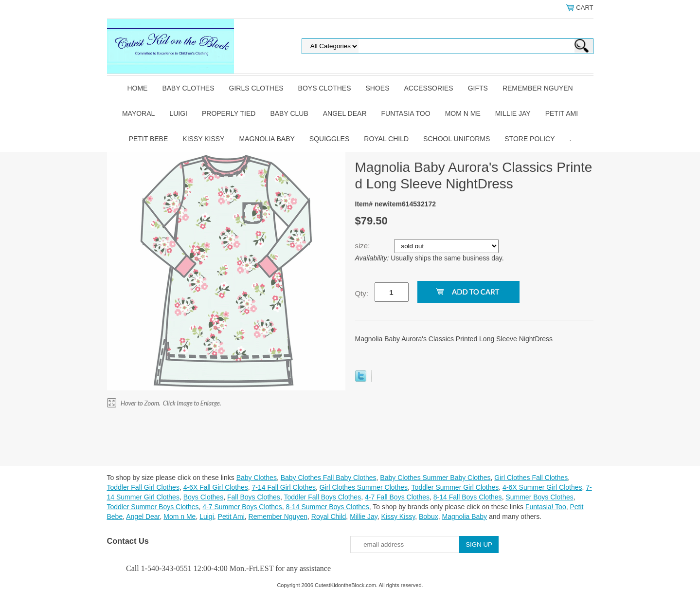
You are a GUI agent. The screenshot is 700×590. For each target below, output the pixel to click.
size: (364, 246)
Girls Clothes (256, 88)
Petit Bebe (149, 139)
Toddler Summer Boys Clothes (153, 507)
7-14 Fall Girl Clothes (284, 487)
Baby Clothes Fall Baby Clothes (329, 478)
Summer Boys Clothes (539, 497)
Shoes (378, 88)
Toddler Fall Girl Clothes (143, 487)
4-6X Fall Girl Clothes (216, 487)
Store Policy (529, 139)
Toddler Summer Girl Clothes (455, 487)
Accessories (429, 88)
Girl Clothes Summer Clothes (364, 487)
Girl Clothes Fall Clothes (531, 478)
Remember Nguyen (538, 88)
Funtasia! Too (546, 507)
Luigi (178, 113)
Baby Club (289, 113)
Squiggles (329, 139)
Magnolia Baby (267, 139)
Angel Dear (345, 113)
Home (137, 88)
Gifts (478, 88)
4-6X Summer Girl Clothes (542, 487)
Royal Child (386, 139)
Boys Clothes (325, 88)
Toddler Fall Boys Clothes (322, 497)
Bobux (429, 516)
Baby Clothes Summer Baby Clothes (435, 478)
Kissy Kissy (203, 139)
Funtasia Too (406, 113)
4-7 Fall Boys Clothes (397, 497)
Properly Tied (229, 113)
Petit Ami (562, 113)
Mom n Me (463, 113)
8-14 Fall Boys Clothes (468, 497)
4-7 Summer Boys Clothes (242, 507)
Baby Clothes (188, 88)
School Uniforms (457, 139)
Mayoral (138, 113)
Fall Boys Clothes (254, 497)
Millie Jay (513, 113)
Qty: (362, 293)
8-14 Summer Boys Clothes (328, 507)
